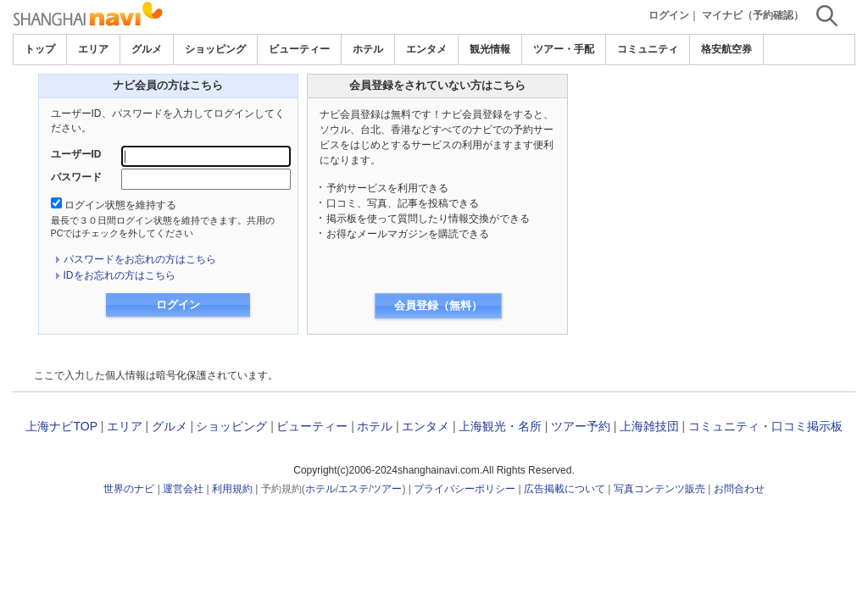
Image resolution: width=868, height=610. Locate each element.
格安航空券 (726, 49)
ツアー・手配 (564, 49)
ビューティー (299, 49)
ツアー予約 (581, 426)
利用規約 (232, 489)
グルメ (147, 49)
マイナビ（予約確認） (753, 15)
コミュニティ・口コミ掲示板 (765, 426)
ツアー (387, 489)
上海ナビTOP (61, 426)
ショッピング (215, 49)
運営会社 (183, 489)
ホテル (368, 49)
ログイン (669, 15)
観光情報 (490, 49)
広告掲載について (565, 489)
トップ (40, 49)
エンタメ (426, 49)
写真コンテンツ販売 (659, 489)
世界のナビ (129, 489)
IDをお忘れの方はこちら (120, 275)
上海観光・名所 (500, 426)
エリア (93, 49)
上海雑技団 (649, 426)
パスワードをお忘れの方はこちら (140, 259)
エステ (353, 489)
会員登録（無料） (438, 305)
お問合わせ (739, 489)
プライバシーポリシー (465, 489)
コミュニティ (648, 49)
